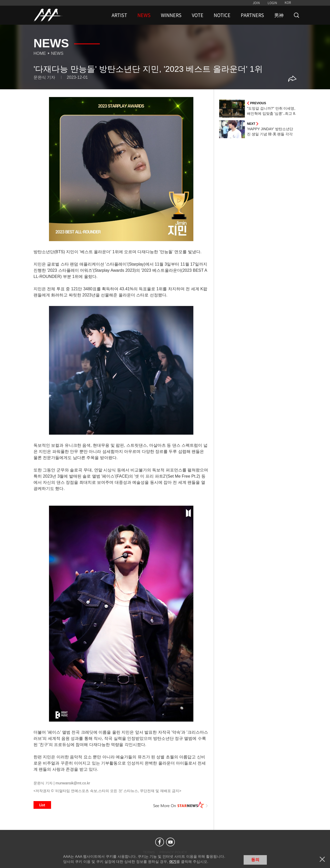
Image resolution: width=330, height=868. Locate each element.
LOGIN (272, 3)
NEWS (144, 15)
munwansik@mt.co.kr (73, 783)
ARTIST (119, 15)
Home (40, 53)
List (42, 805)
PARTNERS (252, 15)
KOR (288, 3)
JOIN (256, 3)
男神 (279, 15)
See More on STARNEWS (181, 805)
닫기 (322, 859)
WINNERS (171, 15)
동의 (255, 860)
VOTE (198, 15)
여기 (173, 862)
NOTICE (222, 15)
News (57, 53)
